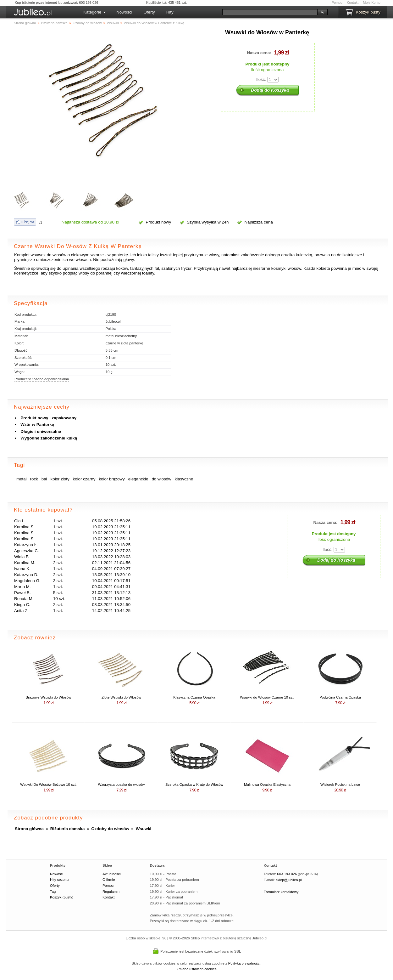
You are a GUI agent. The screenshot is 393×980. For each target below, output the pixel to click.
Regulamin (111, 892)
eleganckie (138, 479)
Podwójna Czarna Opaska (340, 697)
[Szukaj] (270, 12)
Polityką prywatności (244, 963)
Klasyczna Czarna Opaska (194, 697)
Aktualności (112, 874)
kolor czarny (84, 479)
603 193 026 (287, 874)
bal (44, 479)
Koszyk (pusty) (62, 897)
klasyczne (184, 479)
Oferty (149, 12)
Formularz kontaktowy (281, 892)
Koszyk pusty (368, 12)
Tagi (53, 892)
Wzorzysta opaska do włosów (122, 785)
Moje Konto (372, 3)
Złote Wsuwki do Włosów (121, 697)
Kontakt (353, 3)
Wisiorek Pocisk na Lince (340, 785)
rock (34, 479)
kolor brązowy (112, 479)
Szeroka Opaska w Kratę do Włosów (194, 785)
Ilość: (261, 79)
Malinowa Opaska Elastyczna (267, 785)
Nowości (124, 12)
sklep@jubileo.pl (289, 880)
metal (22, 479)
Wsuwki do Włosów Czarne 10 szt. (267, 697)
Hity (170, 12)
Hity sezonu (59, 880)
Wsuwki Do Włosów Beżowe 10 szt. (48, 785)
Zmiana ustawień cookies (196, 969)
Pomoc (337, 3)
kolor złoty (60, 479)
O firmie (109, 880)
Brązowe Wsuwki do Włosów (49, 697)
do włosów (161, 479)
